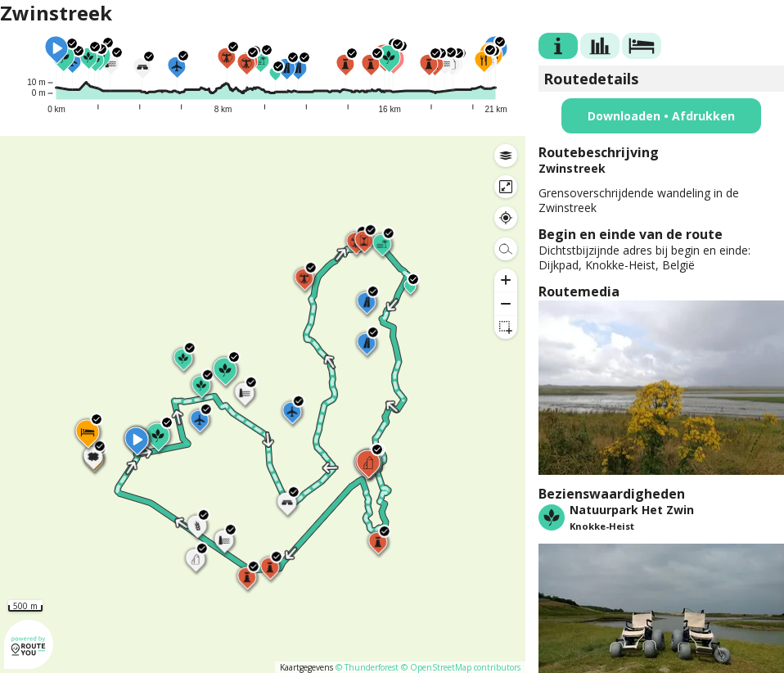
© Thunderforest (367, 667)
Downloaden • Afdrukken (661, 116)
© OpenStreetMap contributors (461, 667)
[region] (263, 404)
